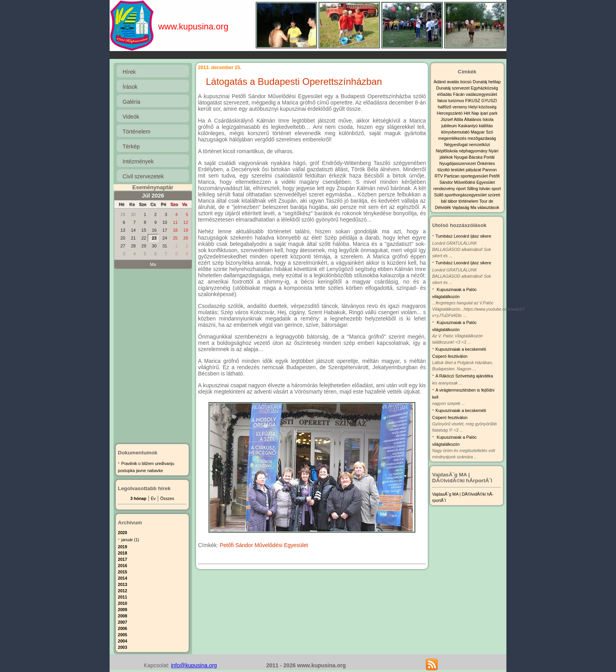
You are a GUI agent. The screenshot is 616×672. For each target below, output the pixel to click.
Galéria (131, 102)
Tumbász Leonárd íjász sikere (464, 236)
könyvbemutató (456, 132)
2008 (123, 616)
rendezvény (445, 189)
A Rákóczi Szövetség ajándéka (464, 376)
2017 (123, 559)
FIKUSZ (473, 101)
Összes (167, 498)
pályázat (474, 170)
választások (488, 207)
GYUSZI (489, 101)
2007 (123, 622)
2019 (123, 547)
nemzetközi (479, 145)
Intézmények (138, 161)
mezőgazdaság (482, 138)
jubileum (450, 126)
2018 (123, 553)
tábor (453, 201)
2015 (123, 572)
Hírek (129, 72)
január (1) (130, 540)
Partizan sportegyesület (466, 176)
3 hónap (138, 498)
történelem (469, 201)
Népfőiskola (447, 151)
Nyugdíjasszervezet (458, 163)
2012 (123, 591)
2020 (123, 533)
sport (496, 189)
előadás (445, 94)
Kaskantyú (468, 126)
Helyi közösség (482, 107)
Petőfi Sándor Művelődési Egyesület (264, 545)
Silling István (479, 189)
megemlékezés (453, 138)
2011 (123, 597)
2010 (123, 603)
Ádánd (440, 82)
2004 (123, 641)
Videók (131, 117)
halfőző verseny (453, 107)
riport (461, 189)
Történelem (137, 132)
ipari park (489, 113)
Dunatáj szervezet (453, 88)
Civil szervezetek (143, 176)
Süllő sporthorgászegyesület (461, 195)
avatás (453, 82)
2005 (123, 635)
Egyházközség (484, 88)
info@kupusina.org (194, 665)
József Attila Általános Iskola (467, 119)
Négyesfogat (457, 145)
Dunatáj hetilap (487, 82)
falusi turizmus (451, 101)
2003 (123, 647)
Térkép (131, 146)
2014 (123, 578)
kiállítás (486, 126)
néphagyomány (474, 151)
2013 (123, 584)
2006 (123, 628)
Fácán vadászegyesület (475, 94)
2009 (123, 610)
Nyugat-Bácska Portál (474, 157)
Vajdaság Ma (465, 207)
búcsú (467, 82)
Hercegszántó (450, 113)
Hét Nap (472, 113)
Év (153, 498)
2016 (123, 566)
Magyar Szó (482, 132)
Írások (130, 87)
